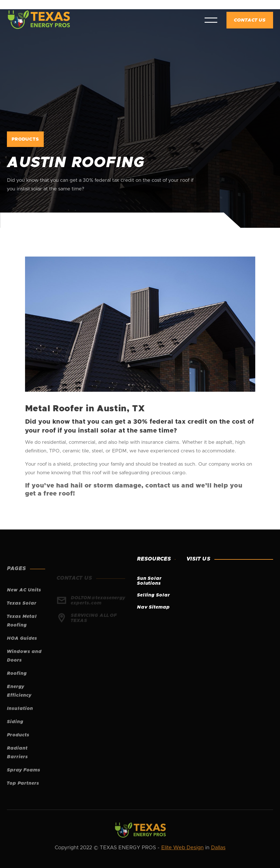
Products (18, 744)
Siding (15, 731)
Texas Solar (22, 613)
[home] (39, 20)
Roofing (17, 683)
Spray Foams (24, 779)
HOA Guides (22, 648)
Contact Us (250, 20)
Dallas (218, 848)
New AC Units (24, 599)
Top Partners (23, 793)
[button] (211, 20)
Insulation (20, 718)
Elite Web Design (182, 848)
